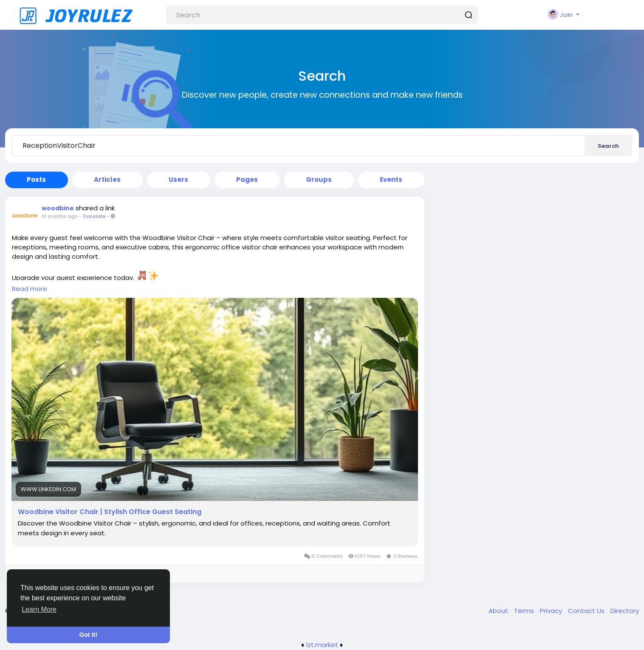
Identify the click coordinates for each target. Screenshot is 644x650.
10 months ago (59, 216)
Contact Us (587, 611)
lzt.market (322, 645)
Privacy (552, 611)
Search (608, 146)
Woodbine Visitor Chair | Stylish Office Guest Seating (110, 512)
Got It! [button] (88, 635)
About (499, 611)
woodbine (58, 208)
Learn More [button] (39, 609)
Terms (525, 611)
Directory (625, 611)
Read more (30, 289)
